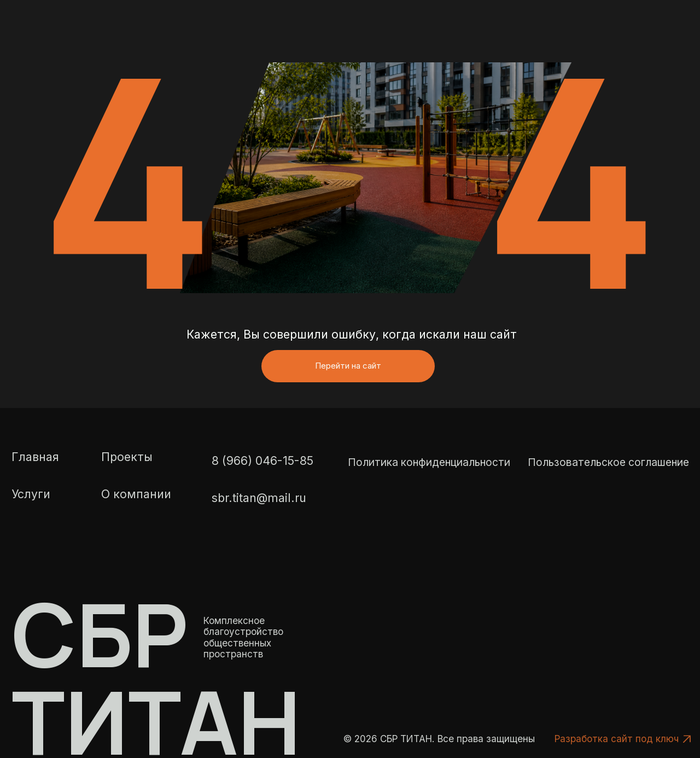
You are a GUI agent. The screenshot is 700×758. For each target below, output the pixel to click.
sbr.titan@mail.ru (259, 516)
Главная (35, 475)
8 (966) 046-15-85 (262, 480)
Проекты (127, 475)
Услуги (31, 513)
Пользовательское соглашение (608, 481)
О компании (136, 513)
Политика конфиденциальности (429, 481)
